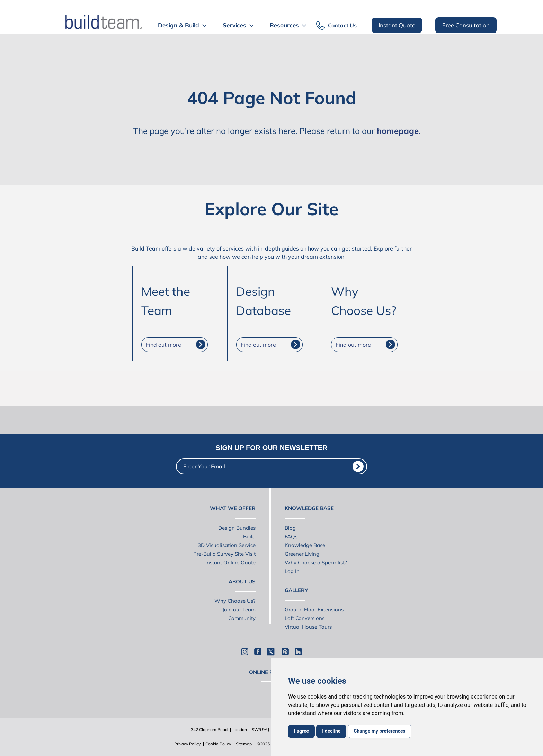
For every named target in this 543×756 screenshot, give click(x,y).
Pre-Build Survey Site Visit (224, 554)
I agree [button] (301, 731)
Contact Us (342, 25)
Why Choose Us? (235, 601)
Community (242, 618)
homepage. (399, 131)
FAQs (291, 536)
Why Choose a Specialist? (316, 562)
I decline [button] (331, 731)
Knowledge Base (305, 545)
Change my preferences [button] (379, 731)
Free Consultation (466, 25)
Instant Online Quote (230, 562)
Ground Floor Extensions (314, 609)
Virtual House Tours (308, 627)
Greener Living (302, 554)
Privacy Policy (187, 744)
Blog (290, 528)
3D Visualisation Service (227, 545)
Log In (292, 571)
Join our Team (239, 609)
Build (249, 536)
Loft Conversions (305, 618)
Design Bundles (237, 528)
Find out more (163, 345)
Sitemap (244, 744)
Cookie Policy (218, 744)
